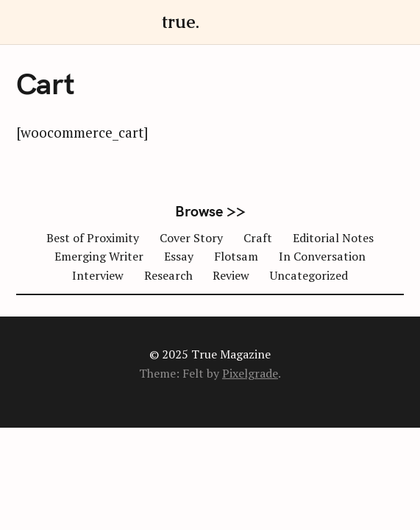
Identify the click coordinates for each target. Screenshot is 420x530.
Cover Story (191, 238)
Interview (98, 275)
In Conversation (322, 256)
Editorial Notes (333, 238)
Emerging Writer (99, 256)
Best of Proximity (93, 238)
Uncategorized (309, 275)
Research (168, 275)
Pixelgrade (250, 373)
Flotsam (236, 256)
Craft (258, 238)
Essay (179, 256)
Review (231, 275)
